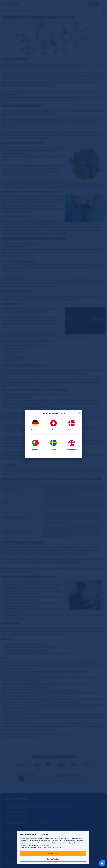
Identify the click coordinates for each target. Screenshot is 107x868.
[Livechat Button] (102, 863)
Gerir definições (53, 859)
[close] (79, 413)
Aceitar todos (53, 853)
